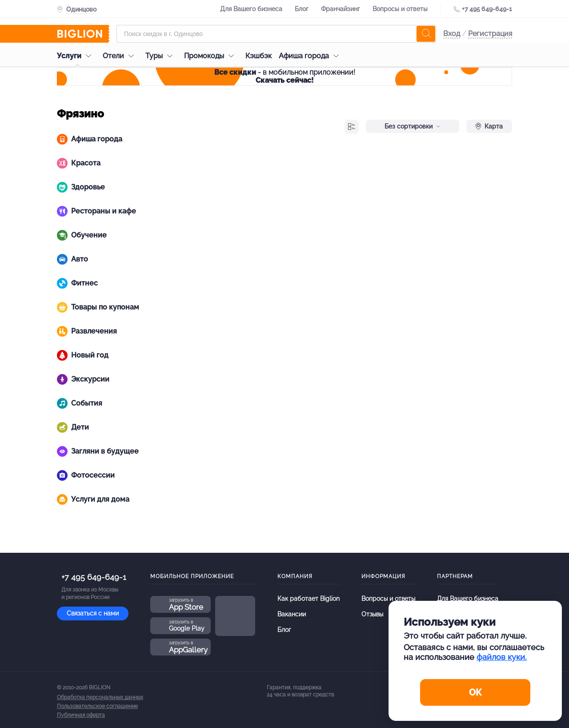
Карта (489, 126)
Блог (302, 9)
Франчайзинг (341, 9)
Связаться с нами (93, 613)
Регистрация (490, 34)
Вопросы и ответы (400, 9)
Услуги (76, 56)
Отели (120, 56)
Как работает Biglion (309, 599)
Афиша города (311, 56)
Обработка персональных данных (100, 697)
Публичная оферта (81, 715)
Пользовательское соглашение (97, 706)
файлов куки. (502, 657)
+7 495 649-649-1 (487, 9)
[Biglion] (83, 34)
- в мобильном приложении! (285, 76)
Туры (161, 56)
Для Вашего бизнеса (251, 9)
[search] (426, 34)
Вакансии (292, 614)
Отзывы (372, 614)
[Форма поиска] (276, 34)
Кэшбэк (258, 56)
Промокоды (211, 56)
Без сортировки (413, 126)
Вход (452, 34)
